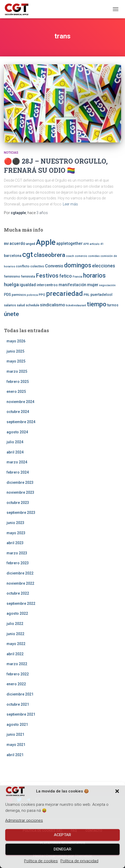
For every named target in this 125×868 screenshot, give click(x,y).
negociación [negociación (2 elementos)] (107, 285)
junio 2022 (15, 634)
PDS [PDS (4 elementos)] (7, 295)
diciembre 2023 (20, 482)
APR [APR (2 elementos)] (86, 244)
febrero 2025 (18, 382)
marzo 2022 (17, 664)
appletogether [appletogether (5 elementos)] (69, 244)
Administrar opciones (24, 820)
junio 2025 (15, 351)
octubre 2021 (18, 704)
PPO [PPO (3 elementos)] (42, 295)
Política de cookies (41, 861)
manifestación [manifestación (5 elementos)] (72, 285)
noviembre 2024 (20, 402)
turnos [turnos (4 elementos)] (113, 305)
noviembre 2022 (20, 583)
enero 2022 (16, 684)
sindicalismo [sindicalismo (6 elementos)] (53, 305)
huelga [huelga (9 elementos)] (11, 284)
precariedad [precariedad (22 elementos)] (64, 294)
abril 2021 (15, 755)
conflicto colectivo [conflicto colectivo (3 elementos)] (30, 266)
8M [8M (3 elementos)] (6, 244)
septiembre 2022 (21, 603)
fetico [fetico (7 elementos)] (66, 276)
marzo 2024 (17, 462)
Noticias (11, 153)
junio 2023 (15, 523)
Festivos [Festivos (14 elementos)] (47, 275)
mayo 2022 (16, 644)
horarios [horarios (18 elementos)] (94, 275)
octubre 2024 (18, 412)
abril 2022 (15, 654)
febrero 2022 (18, 674)
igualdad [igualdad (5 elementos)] (28, 285)
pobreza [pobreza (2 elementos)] (32, 295)
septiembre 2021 (21, 714)
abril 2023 (15, 543)
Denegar (62, 849)
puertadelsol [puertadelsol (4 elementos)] (101, 295)
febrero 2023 (18, 563)
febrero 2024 (18, 472)
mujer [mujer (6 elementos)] (93, 285)
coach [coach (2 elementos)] (70, 256)
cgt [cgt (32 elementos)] (28, 254)
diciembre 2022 (20, 573)
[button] (117, 791)
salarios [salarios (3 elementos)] (10, 305)
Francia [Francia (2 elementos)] (78, 277)
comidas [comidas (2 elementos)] (94, 256)
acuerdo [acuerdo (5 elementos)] (17, 244)
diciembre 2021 (20, 694)
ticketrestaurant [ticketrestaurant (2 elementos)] (76, 305)
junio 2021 (15, 734)
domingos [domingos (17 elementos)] (78, 265)
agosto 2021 (17, 725)
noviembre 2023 (20, 492)
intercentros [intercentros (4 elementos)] (47, 285)
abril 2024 (15, 452)
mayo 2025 (16, 361)
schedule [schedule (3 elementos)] (32, 305)
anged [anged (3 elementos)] (30, 244)
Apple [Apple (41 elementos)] (46, 242)
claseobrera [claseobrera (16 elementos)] (49, 255)
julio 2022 (15, 624)
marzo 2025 (17, 371)
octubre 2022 (18, 593)
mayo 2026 (16, 341)
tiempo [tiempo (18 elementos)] (97, 304)
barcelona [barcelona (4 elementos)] (13, 256)
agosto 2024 (17, 432)
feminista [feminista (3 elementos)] (28, 276)
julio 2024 (15, 442)
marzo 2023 (17, 553)
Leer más (70, 204)
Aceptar (62, 835)
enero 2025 (16, 392)
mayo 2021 (16, 745)
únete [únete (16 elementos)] (11, 314)
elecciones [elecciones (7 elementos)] (104, 266)
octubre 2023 (18, 503)
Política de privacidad (79, 861)
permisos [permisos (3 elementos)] (19, 295)
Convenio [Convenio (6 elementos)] (54, 266)
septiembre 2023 (21, 513)
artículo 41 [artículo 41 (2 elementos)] (97, 244)
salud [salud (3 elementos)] (21, 305)
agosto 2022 (17, 613)
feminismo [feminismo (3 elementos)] (12, 276)
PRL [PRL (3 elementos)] (87, 295)
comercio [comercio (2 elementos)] (81, 256)
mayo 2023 (16, 533)
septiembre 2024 (21, 422)
